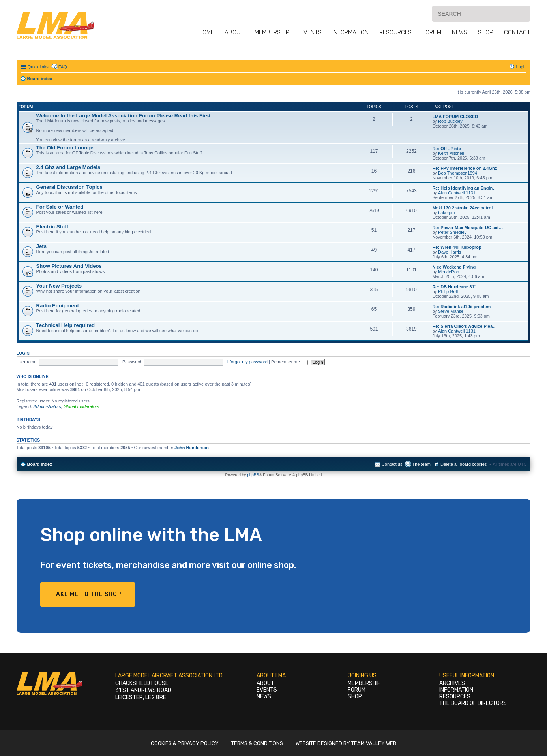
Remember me (289, 362)
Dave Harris (450, 252)
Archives (452, 683)
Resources (395, 32)
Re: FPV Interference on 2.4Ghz (465, 168)
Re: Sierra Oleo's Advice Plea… (465, 326)
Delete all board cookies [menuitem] (464, 464)
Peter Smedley (452, 232)
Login (23, 353)
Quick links (38, 67)
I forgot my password (247, 362)
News (460, 32)
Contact (517, 32)
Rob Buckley (450, 121)
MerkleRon (449, 272)
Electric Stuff (52, 227)
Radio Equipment (58, 306)
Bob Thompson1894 (458, 173)
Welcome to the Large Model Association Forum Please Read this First (124, 116)
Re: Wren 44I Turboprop (457, 247)
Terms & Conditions (257, 743)
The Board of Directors (473, 703)
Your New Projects (59, 286)
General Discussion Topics (69, 187)
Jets (41, 246)
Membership (272, 32)
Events (311, 32)
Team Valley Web (374, 743)
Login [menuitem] (521, 67)
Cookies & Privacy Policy (185, 743)
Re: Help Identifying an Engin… (465, 188)
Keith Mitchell (451, 153)
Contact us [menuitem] (392, 464)
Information (350, 32)
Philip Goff (448, 291)
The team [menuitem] (421, 464)
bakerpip (446, 213)
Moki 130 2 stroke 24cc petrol (462, 208)
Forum (432, 32)
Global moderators (81, 406)
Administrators (47, 406)
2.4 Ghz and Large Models (68, 167)
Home (206, 32)
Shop (486, 32)
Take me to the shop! (88, 594)
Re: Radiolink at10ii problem (461, 307)
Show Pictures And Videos (69, 266)
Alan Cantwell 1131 (457, 193)
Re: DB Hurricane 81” (454, 287)
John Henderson (192, 448)
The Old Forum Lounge (65, 148)
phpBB (253, 475)
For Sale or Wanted (60, 207)
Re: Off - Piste (447, 149)
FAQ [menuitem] (63, 67)
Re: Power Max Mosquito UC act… (467, 228)
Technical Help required (66, 325)
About (234, 32)
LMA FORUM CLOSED (455, 117)
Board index (40, 464)
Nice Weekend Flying (454, 267)
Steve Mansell (452, 311)
